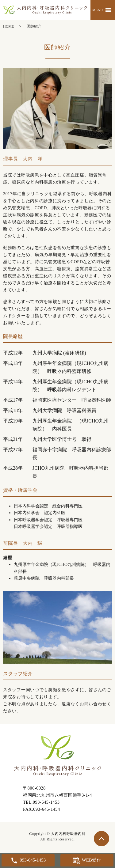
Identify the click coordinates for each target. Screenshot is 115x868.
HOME (8, 26)
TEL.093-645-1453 (41, 802)
